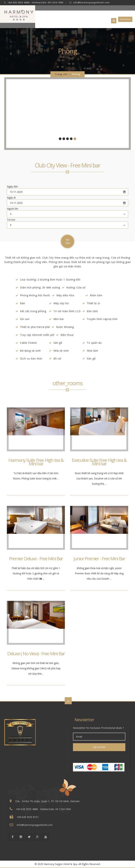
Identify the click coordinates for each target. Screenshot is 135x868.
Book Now (125, 19)
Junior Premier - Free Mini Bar (99, 559)
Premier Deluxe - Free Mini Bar (36, 559)
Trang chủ (61, 74)
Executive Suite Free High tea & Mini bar (99, 462)
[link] (99, 757)
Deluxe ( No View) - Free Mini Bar (36, 654)
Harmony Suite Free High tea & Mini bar (36, 462)
